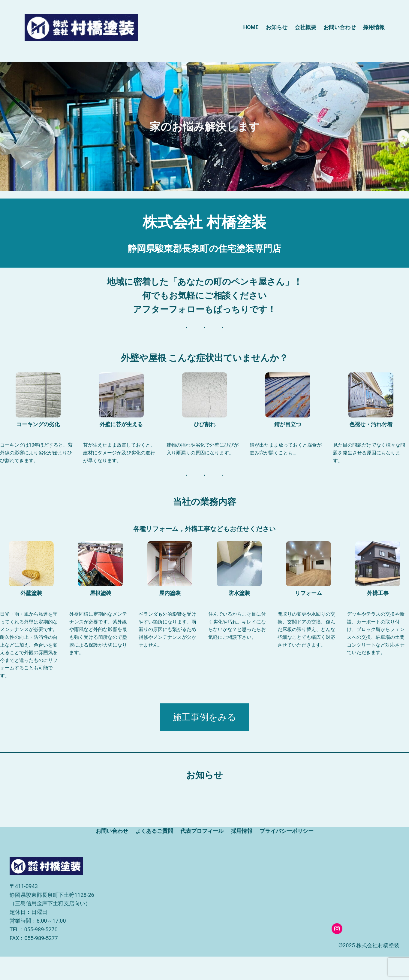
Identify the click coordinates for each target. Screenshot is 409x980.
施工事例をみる (204, 717)
